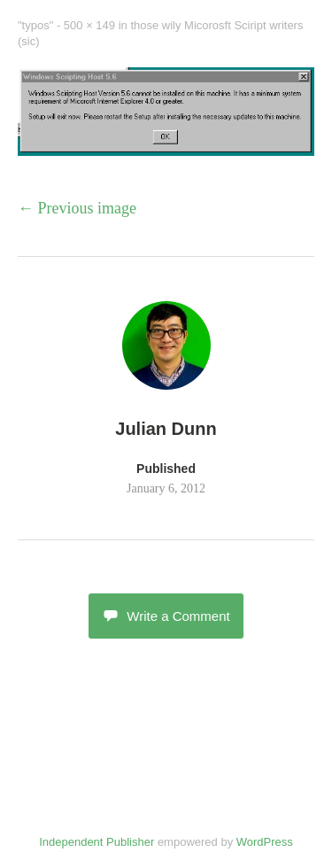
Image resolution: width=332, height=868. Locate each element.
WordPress (265, 842)
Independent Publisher (97, 842)
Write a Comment (166, 616)
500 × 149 (89, 25)
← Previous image (77, 208)
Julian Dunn (166, 429)
